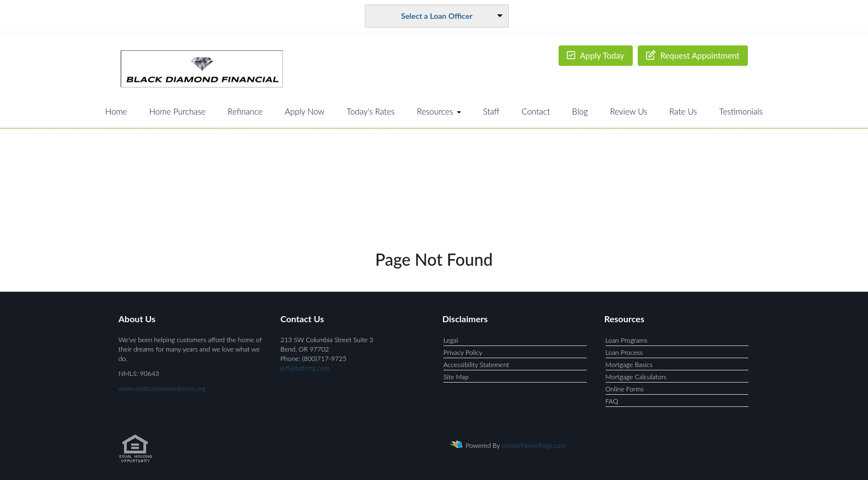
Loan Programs (627, 340)
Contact (536, 111)
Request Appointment (693, 55)
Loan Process (624, 352)
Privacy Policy (463, 352)
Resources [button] (439, 111)
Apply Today (596, 55)
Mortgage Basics (629, 365)
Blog (580, 111)
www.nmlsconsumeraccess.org (162, 388)
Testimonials (741, 111)
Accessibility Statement (476, 365)
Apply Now (304, 111)
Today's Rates (371, 111)
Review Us (629, 111)
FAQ (612, 401)
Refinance (245, 111)
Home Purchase (177, 111)
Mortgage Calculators (636, 377)
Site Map (456, 377)
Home (116, 111)
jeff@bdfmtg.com (305, 368)
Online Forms (625, 389)
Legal (451, 340)
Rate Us (683, 111)
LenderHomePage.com (534, 445)
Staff (492, 111)
